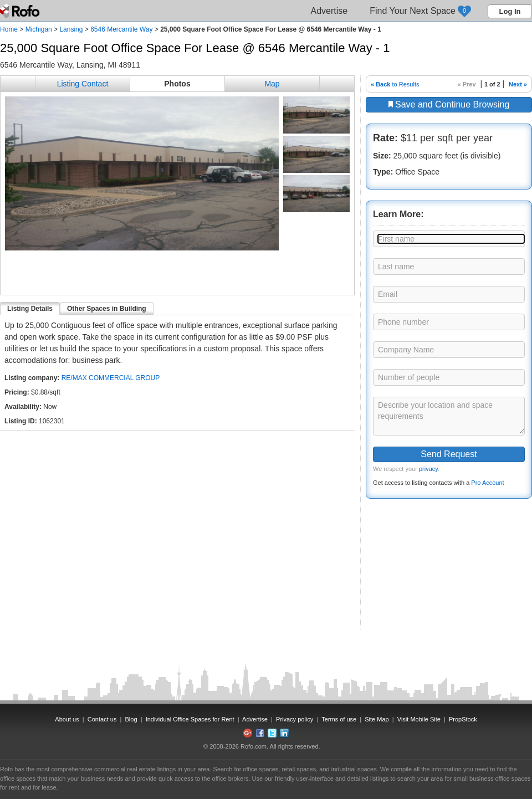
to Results (395, 84)
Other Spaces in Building (107, 309)
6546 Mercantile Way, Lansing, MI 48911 (70, 65)
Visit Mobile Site (419, 719)
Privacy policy (295, 719)
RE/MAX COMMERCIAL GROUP (111, 378)
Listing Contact (83, 84)
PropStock (463, 719)
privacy (428, 469)
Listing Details (30, 309)
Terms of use (339, 719)
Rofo (21, 11)
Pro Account (487, 483)
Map (272, 84)
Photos (177, 84)
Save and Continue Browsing (449, 104)
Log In (510, 11)
